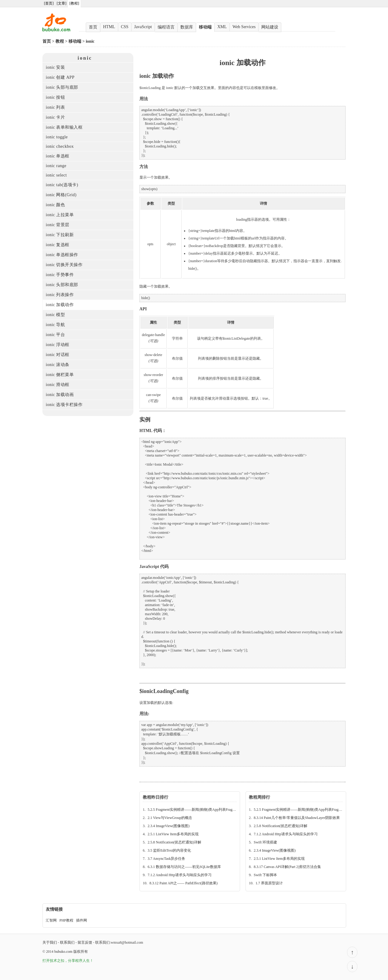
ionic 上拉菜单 (60, 215)
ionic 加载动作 (60, 305)
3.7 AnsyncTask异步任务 (167, 859)
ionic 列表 (55, 107)
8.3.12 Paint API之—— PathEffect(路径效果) (184, 883)
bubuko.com (63, 952)
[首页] (49, 3)
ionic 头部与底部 (62, 87)
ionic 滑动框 (58, 385)
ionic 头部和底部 (62, 285)
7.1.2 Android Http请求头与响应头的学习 (180, 875)
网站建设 (270, 27)
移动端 (205, 27)
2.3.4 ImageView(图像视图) (169, 826)
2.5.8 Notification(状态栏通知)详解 (174, 842)
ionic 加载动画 (60, 395)
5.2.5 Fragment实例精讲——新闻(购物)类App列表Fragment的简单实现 (203, 810)
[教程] (74, 3)
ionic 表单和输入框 (64, 127)
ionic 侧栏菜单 (60, 375)
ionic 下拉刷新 (60, 235)
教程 (60, 41)
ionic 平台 (55, 335)
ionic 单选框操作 (62, 255)
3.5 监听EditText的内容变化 (169, 850)
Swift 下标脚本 (265, 875)
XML (222, 27)
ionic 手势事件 (60, 275)
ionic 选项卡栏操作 (64, 405)
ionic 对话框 (58, 355)
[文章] (62, 3)
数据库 (187, 27)
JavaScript (143, 27)
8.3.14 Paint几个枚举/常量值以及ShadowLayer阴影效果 (297, 818)
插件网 (82, 920)
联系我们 (67, 942)
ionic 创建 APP (60, 77)
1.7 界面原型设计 (269, 883)
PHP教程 (66, 920)
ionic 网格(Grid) (61, 195)
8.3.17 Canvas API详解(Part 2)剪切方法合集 (287, 867)
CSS (125, 27)
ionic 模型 (55, 315)
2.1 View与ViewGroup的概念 (170, 818)
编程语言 (166, 27)
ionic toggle (57, 137)
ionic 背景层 (58, 225)
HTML (109, 27)
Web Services (244, 27)
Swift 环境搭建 (265, 842)
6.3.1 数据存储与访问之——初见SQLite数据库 (184, 867)
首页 (93, 27)
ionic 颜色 (55, 205)
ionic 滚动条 (58, 365)
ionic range (56, 166)
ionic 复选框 (58, 245)
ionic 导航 (55, 325)
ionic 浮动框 (58, 345)
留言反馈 (85, 942)
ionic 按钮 (55, 97)
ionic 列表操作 (60, 295)
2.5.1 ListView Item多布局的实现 (173, 834)
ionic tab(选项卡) (62, 185)
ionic (90, 41)
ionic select (56, 175)
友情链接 (54, 909)
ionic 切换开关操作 (64, 265)
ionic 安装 (55, 67)
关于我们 (50, 942)
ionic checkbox (60, 146)
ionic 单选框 (58, 156)
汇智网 (51, 920)
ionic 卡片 (55, 117)
